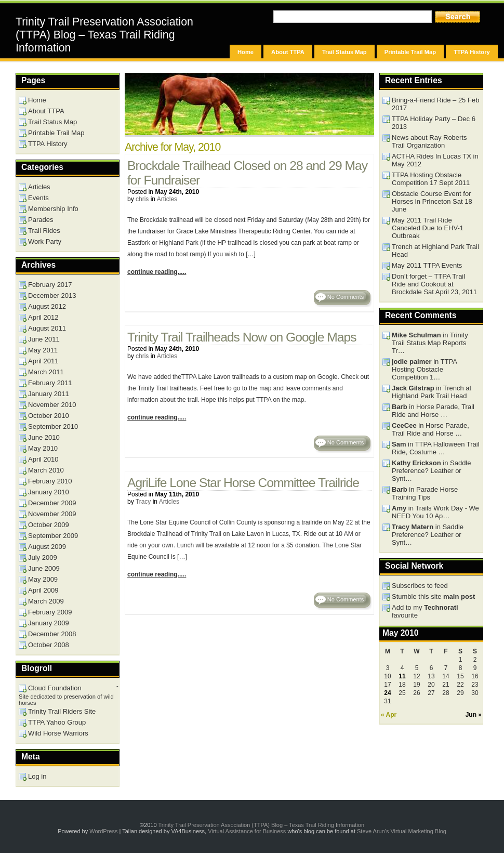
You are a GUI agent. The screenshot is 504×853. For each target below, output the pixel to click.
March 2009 (46, 601)
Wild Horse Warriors (58, 733)
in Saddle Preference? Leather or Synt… (431, 471)
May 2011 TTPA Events (427, 265)
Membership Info (53, 209)
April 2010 (43, 459)
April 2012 (43, 317)
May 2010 (43, 448)
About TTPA (288, 52)
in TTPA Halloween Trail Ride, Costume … (436, 448)
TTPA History (472, 52)
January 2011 (49, 394)
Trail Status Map (344, 52)
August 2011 (47, 328)
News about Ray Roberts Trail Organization (429, 141)
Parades (41, 220)
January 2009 (49, 623)
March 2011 (46, 372)
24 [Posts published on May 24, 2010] (387, 693)
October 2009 (49, 525)
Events (38, 198)
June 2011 (44, 339)
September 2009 (53, 536)
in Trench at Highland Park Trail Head (432, 392)
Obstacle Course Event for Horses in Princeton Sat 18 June (432, 201)
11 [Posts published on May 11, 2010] (402, 676)
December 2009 (52, 503)
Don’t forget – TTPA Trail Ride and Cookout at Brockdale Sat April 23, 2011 (434, 284)
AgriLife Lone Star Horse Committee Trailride (243, 483)
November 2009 (52, 514)
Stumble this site (433, 596)
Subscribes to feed (420, 586)
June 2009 (44, 568)
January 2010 (49, 492)
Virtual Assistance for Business (247, 831)
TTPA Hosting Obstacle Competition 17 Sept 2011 (431, 179)
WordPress (103, 831)
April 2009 (43, 590)
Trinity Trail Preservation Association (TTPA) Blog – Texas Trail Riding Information (104, 35)
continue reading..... (157, 272)
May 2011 (43, 350)
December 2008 (52, 634)
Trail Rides (44, 231)
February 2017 (50, 285)
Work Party (45, 241)
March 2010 (46, 470)
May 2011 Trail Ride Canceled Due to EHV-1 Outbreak (428, 228)
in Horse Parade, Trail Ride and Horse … (433, 411)
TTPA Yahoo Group (57, 722)
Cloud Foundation (55, 688)
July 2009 (43, 557)
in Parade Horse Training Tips (425, 493)
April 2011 (43, 361)
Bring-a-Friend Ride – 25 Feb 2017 (435, 104)
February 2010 (50, 481)
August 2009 (47, 547)
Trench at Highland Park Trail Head (435, 251)
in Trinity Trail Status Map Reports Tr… (430, 343)
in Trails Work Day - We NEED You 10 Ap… (435, 512)
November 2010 (52, 405)
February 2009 (50, 612)
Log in (37, 776)
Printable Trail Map (410, 52)
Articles (167, 199)
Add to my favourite (425, 611)
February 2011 (50, 383)
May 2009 (43, 579)
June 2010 (44, 437)
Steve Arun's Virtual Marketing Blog (402, 831)
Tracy (143, 502)
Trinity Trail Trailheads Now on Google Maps (242, 337)
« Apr (389, 715)
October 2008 (49, 645)
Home (246, 52)
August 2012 (47, 306)
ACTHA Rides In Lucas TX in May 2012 (435, 160)
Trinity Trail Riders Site (62, 711)
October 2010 (49, 416)
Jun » (474, 715)
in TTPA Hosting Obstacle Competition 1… (425, 369)
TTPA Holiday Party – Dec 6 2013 (434, 123)
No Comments (346, 297)
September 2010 (53, 426)
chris (142, 199)
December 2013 (52, 296)
